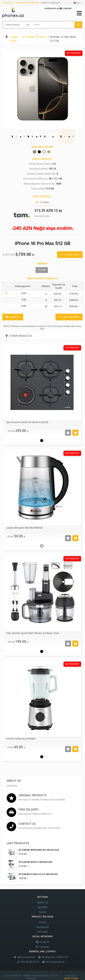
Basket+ (15, 317)
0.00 (25, 293)
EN (77, 3)
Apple (43, 37)
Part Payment (71, 317)
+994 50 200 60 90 (30, 962)
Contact (43, 912)
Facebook (44, 942)
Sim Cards (43, 932)
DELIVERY (43, 907)
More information (43, 196)
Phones (31, 37)
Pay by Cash (72, 255)
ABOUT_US (43, 903)
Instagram (44, 947)
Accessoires (43, 927)
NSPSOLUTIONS (71, 978)
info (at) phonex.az (55, 962)
